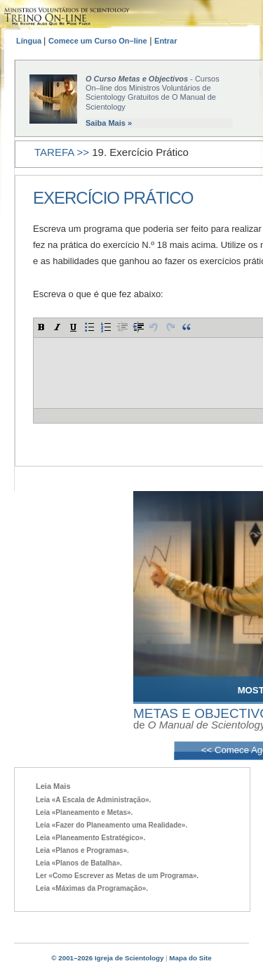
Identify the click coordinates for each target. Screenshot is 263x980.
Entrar (166, 41)
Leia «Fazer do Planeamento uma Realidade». (112, 825)
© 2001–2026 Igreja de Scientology (107, 958)
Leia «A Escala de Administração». (93, 800)
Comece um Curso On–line (98, 41)
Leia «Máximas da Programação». (92, 888)
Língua (30, 41)
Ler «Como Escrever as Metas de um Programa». (117, 876)
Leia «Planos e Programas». (82, 850)
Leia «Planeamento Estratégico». (90, 838)
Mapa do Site (190, 958)
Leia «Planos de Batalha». (79, 863)
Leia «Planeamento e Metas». (84, 812)
